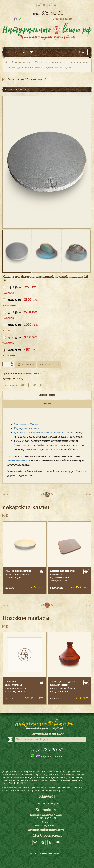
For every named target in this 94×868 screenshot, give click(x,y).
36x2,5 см (23, 325)
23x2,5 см (22, 287)
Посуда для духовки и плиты (50, 62)
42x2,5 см (22, 350)
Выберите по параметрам (18, 90)
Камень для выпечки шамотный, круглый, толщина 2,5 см (40, 67)
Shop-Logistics (24, 445)
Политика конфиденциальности (46, 830)
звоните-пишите (19, 460)
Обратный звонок (63, 19)
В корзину (26, 365)
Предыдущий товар (16, 79)
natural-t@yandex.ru (46, 825)
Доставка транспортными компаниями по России (44, 432)
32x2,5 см (23, 299)
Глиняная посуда (21, 62)
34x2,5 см (23, 312)
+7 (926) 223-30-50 (46, 818)
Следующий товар (34, 79)
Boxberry (43, 445)
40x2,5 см (23, 337)
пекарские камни (79, 62)
